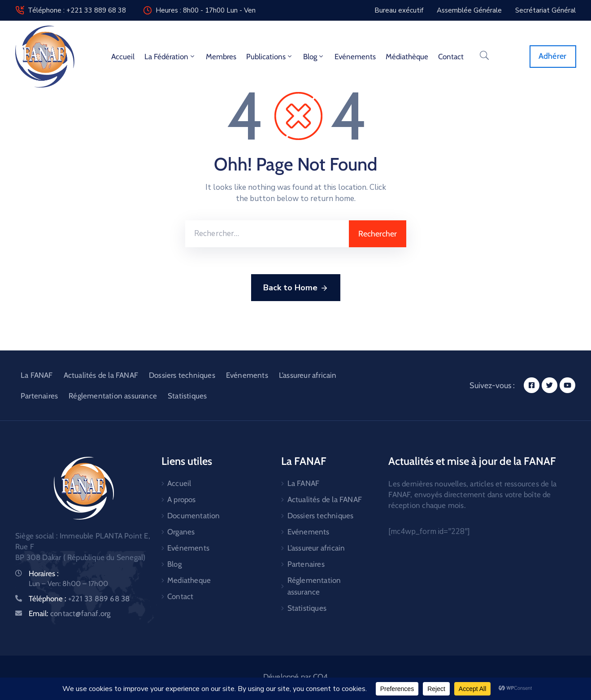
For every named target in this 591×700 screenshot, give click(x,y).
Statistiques (187, 396)
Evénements (355, 57)
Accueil (123, 57)
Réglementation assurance (113, 396)
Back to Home (296, 288)
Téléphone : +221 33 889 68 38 (77, 10)
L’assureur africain (308, 375)
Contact (451, 57)
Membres (221, 57)
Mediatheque (189, 580)
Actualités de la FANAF (101, 375)
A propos (182, 499)
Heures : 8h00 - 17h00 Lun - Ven (206, 10)
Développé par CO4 (295, 677)
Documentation (194, 516)
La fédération (170, 57)
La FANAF (37, 375)
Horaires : (44, 573)
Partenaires (39, 396)
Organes (181, 532)
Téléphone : (79, 599)
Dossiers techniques (182, 375)
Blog (314, 57)
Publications (270, 57)
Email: (70, 613)
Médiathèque (407, 57)
